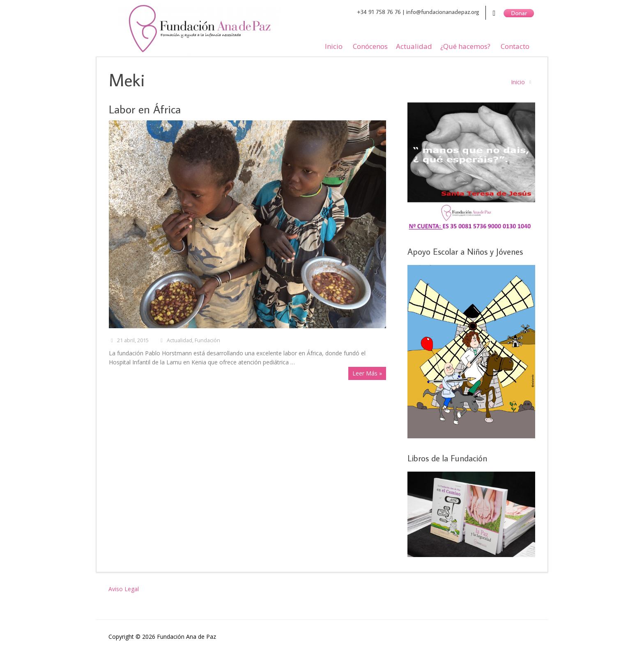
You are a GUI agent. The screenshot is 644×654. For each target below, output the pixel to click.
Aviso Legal (124, 589)
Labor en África (145, 109)
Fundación (207, 340)
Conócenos (370, 46)
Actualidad (414, 46)
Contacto (515, 46)
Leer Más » (367, 373)
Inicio (334, 46)
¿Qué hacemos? (465, 46)
